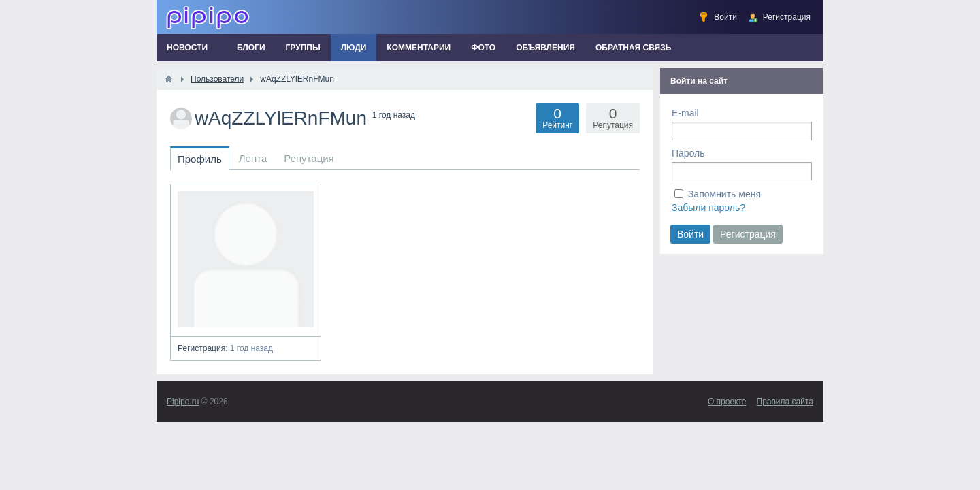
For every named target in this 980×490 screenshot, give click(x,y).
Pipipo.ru (183, 402)
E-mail (685, 113)
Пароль (688, 153)
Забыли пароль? (708, 208)
